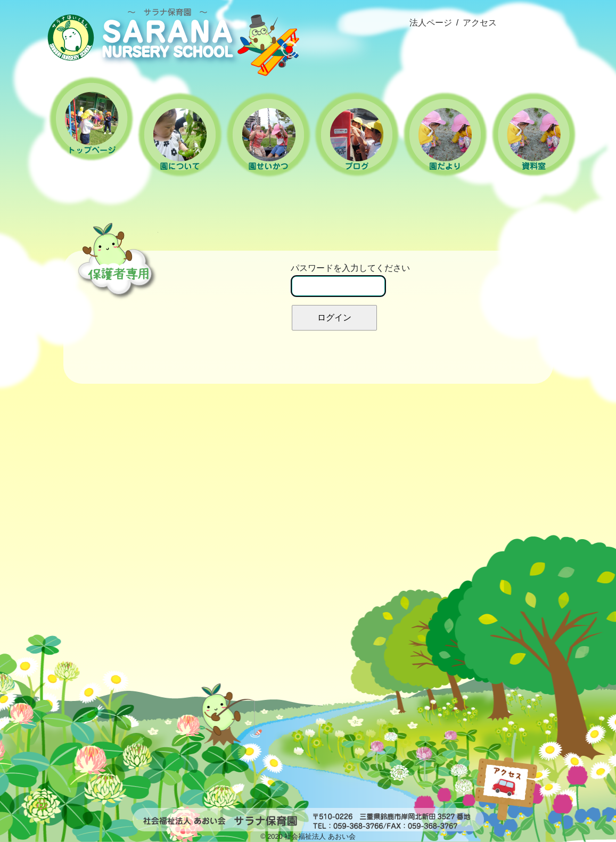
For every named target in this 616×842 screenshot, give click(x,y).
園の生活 (268, 135)
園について (180, 135)
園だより (445, 135)
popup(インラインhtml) (539, 774)
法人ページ (431, 23)
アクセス (480, 23)
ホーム (92, 119)
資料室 (534, 134)
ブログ (357, 135)
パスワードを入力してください (350, 280)
